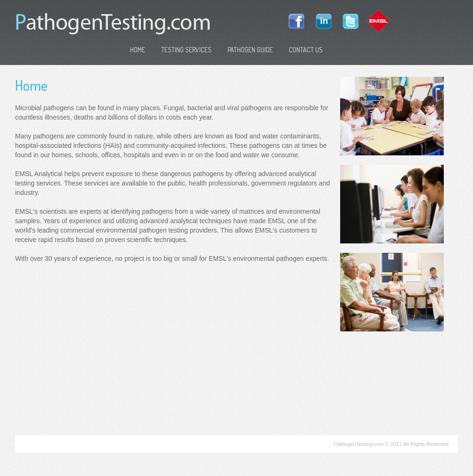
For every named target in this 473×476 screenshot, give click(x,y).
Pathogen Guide (250, 50)
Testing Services (186, 50)
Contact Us (306, 50)
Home (138, 50)
